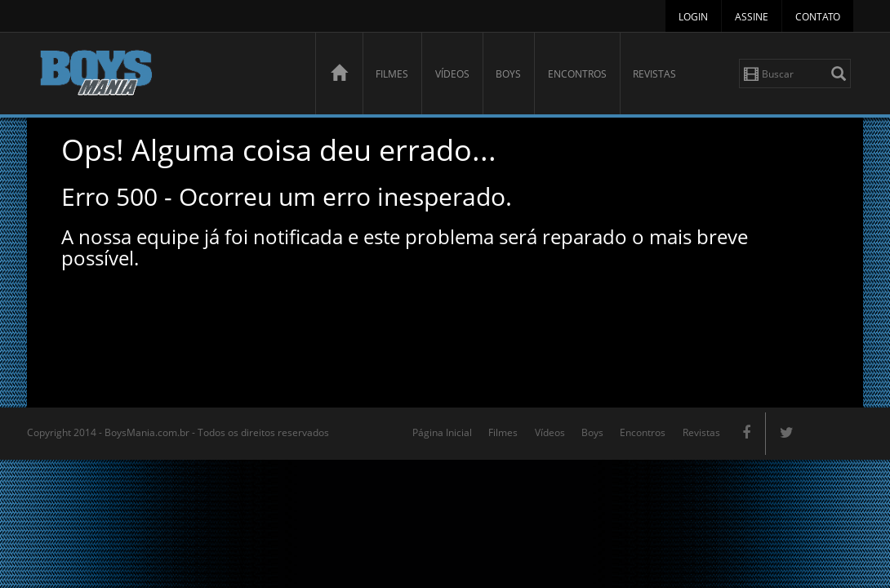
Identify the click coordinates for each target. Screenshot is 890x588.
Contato (818, 17)
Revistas (654, 74)
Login (693, 17)
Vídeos (452, 74)
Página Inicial (442, 432)
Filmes (392, 74)
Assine (752, 17)
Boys (508, 74)
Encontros (577, 74)
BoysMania (168, 76)
